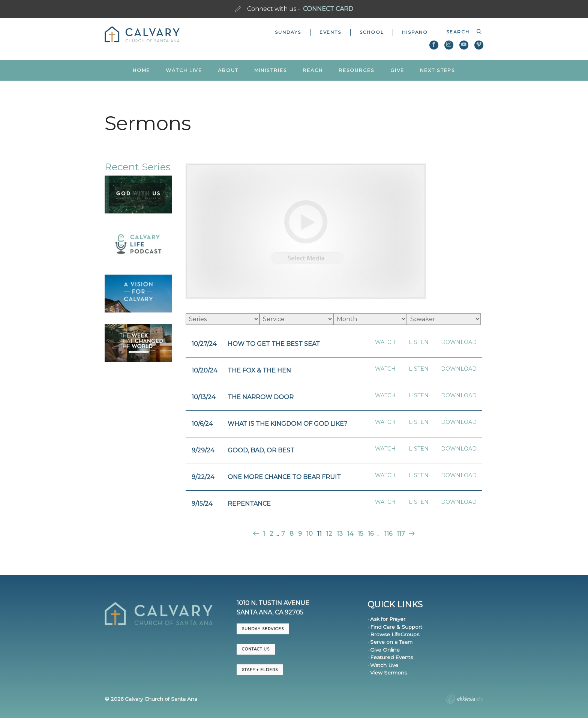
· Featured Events (390, 657)
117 (401, 534)
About (228, 70)
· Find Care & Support (395, 627)
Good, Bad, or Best (261, 450)
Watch (385, 342)
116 (388, 534)
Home (142, 70)
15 (361, 534)
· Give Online (384, 650)
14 (350, 534)
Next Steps (438, 70)
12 (329, 534)
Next (411, 534)
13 (340, 534)
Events (330, 32)
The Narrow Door (261, 397)
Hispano (415, 32)
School (372, 32)
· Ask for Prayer (386, 619)
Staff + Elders (260, 670)
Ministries (271, 70)
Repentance (249, 504)
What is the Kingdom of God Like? (287, 424)
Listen (419, 342)
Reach (313, 70)
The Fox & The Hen (259, 370)
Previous (257, 534)
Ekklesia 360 (465, 700)
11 (319, 534)
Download (459, 342)
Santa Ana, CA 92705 (270, 612)
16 (371, 534)
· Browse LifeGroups (393, 634)
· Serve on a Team (390, 642)
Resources (357, 70)
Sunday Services (263, 629)
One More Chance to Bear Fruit (284, 477)
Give (397, 70)
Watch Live (184, 70)
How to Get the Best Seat (274, 344)
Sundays (288, 32)
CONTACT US (256, 649)
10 (310, 534)
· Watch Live (383, 665)
